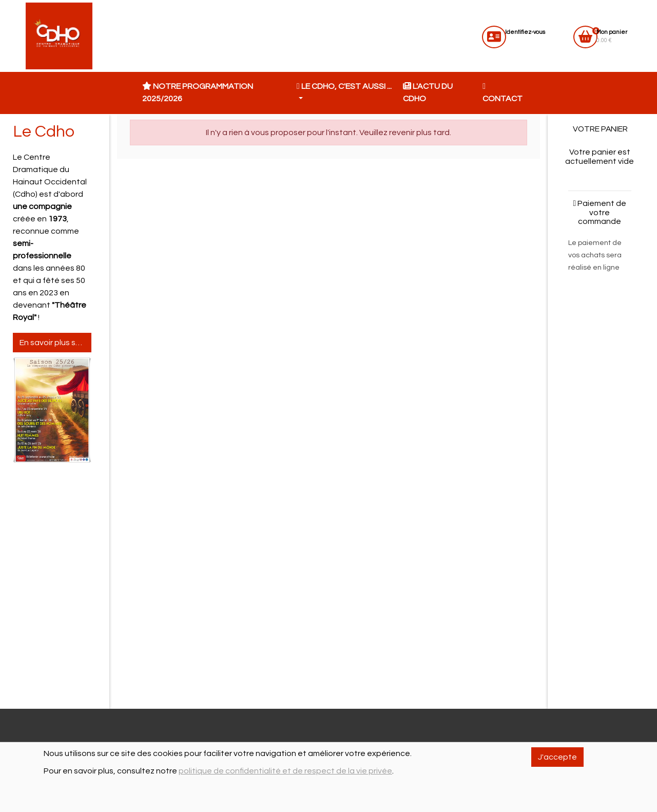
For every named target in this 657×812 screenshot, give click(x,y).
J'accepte (557, 757)
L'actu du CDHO (428, 92)
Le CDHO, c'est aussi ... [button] (344, 86)
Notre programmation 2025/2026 (198, 92)
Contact (503, 92)
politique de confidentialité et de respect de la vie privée (285, 771)
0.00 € (612, 36)
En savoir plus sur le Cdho (55, 343)
